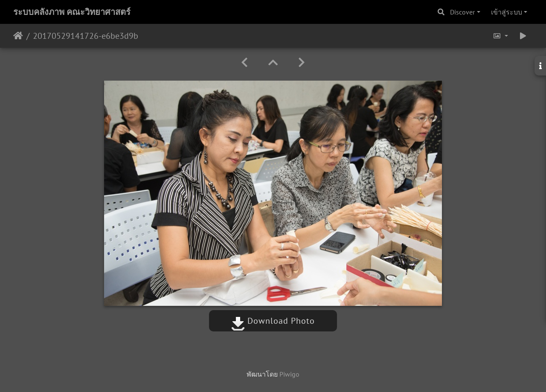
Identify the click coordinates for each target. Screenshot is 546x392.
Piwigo (289, 374)
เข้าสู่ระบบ (507, 12)
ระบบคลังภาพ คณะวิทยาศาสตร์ (72, 12)
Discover (462, 12)
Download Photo (273, 321)
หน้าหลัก (18, 36)
